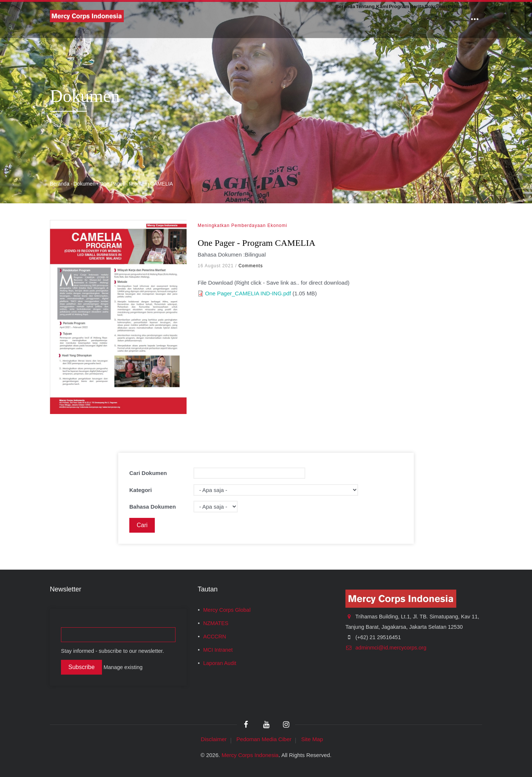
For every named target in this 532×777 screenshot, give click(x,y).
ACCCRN (215, 637)
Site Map (312, 739)
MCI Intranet (218, 650)
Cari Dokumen (148, 473)
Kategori (141, 490)
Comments (250, 266)
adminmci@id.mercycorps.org (386, 648)
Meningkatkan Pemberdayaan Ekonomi (242, 225)
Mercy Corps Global (227, 610)
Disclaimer (214, 739)
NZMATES (216, 623)
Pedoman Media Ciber (264, 739)
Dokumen (418, 19)
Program (359, 19)
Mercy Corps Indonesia (250, 755)
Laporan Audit (220, 663)
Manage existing (123, 667)
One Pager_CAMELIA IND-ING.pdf (248, 293)
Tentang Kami (319, 19)
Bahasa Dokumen (153, 507)
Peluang (451, 19)
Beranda (279, 19)
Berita (388, 19)
